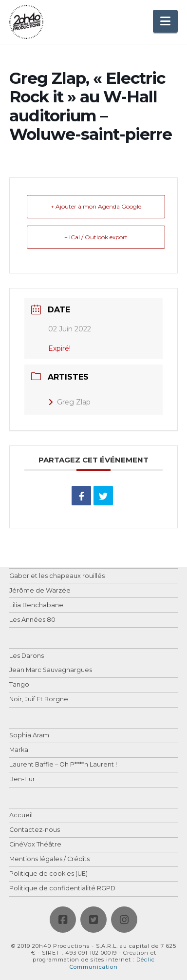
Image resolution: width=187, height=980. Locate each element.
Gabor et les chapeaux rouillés (57, 576)
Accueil (21, 816)
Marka (19, 750)
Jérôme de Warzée (40, 591)
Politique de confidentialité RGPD (62, 889)
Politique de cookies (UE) (48, 874)
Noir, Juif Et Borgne (39, 700)
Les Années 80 (32, 620)
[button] (165, 21)
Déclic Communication (112, 963)
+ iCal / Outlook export (96, 237)
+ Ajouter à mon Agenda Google (96, 206)
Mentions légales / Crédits (49, 859)
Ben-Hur (22, 779)
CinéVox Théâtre (35, 845)
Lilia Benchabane (36, 605)
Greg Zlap (69, 402)
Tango (19, 685)
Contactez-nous (35, 830)
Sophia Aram (29, 736)
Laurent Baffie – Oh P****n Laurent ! (63, 765)
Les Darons (27, 656)
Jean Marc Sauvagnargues (51, 670)
